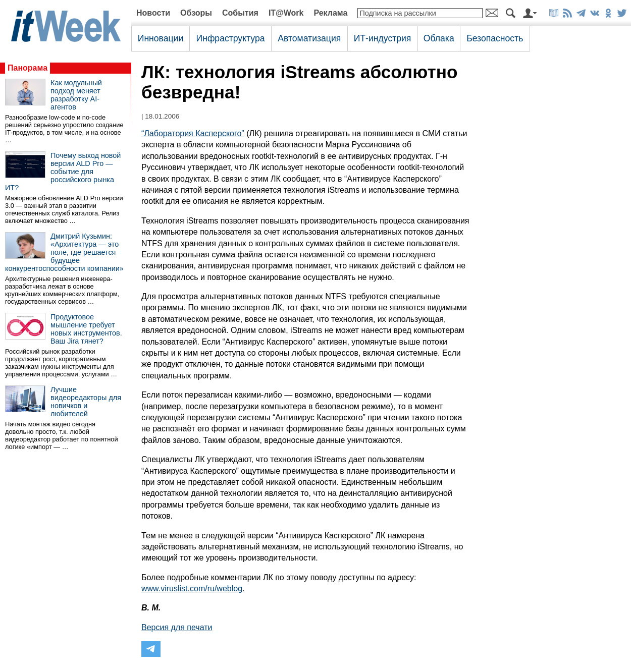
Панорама (28, 68)
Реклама (330, 13)
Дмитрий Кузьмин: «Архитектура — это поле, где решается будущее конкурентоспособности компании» (64, 252)
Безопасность (495, 38)
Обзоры (196, 13)
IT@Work (286, 13)
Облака (439, 38)
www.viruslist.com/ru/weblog (192, 589)
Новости (153, 13)
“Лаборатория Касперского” (193, 133)
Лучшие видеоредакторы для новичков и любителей (86, 402)
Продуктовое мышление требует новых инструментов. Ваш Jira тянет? (86, 329)
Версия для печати (177, 627)
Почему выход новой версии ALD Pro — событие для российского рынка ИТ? (63, 172)
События (240, 13)
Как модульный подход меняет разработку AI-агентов (76, 95)
